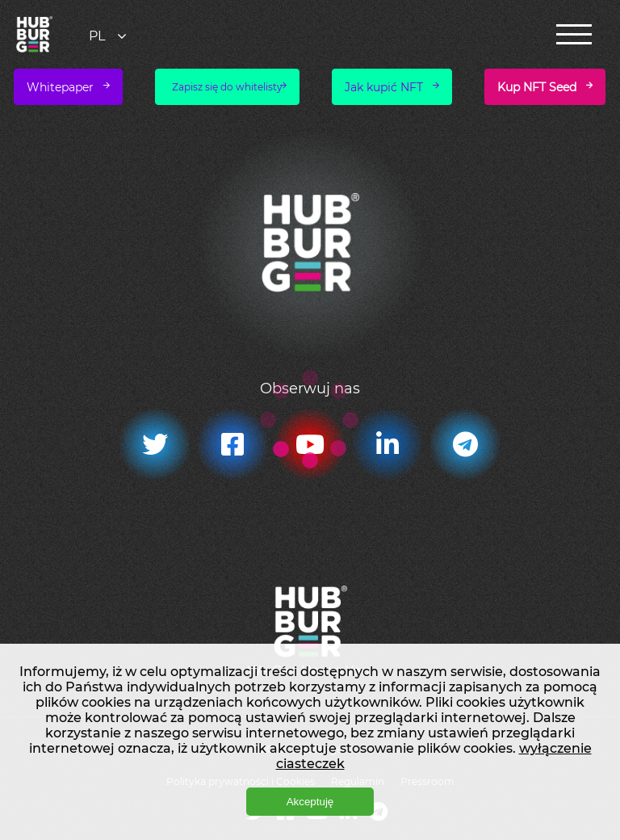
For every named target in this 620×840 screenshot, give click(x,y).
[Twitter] (155, 444)
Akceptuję (310, 802)
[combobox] (109, 36)
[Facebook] (232, 444)
